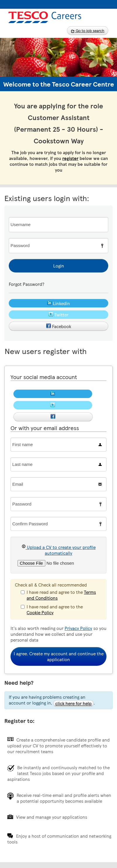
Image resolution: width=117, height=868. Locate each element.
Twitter (58, 315)
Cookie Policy (40, 612)
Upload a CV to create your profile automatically (59, 550)
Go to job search (88, 31)
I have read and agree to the (58, 595)
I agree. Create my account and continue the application (59, 656)
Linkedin (58, 303)
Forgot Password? (26, 284)
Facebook (59, 326)
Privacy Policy (78, 628)
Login (59, 266)
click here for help (73, 703)
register (70, 158)
